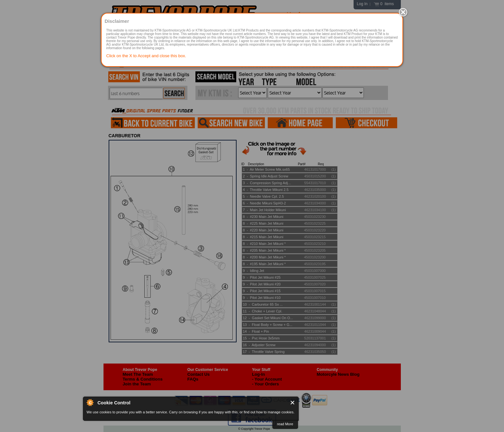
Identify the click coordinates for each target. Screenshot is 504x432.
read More (285, 424)
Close (293, 403)
